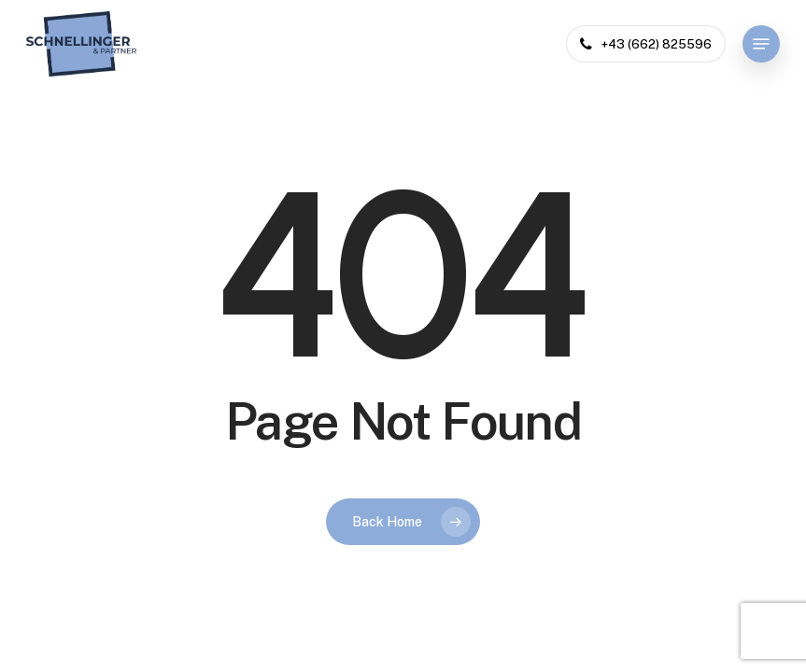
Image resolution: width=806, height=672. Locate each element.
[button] (761, 44)
